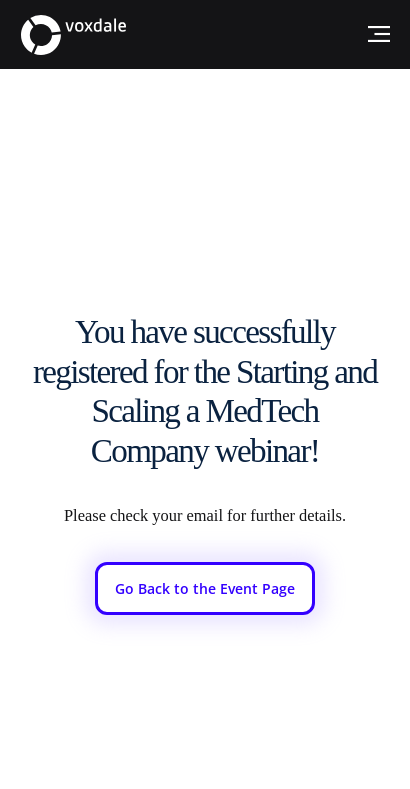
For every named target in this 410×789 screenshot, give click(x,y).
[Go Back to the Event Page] (205, 588)
